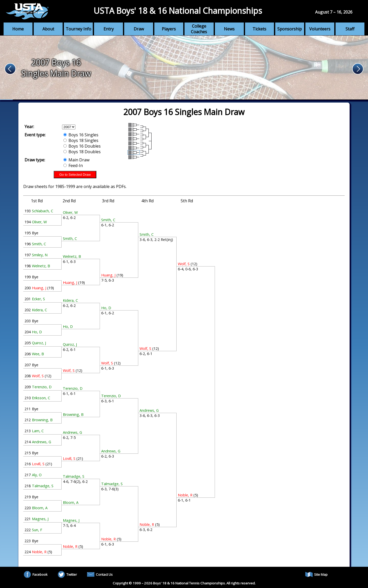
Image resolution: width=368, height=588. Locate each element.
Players (169, 29)
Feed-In (73, 165)
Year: (29, 127)
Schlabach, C (43, 211)
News (229, 29)
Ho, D (37, 332)
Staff (350, 29)
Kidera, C (39, 310)
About (48, 29)
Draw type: (35, 160)
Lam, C (38, 431)
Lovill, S (38, 464)
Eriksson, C (41, 398)
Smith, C (39, 244)
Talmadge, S (43, 486)
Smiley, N (40, 255)
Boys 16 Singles (81, 135)
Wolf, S (38, 376)
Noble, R (39, 552)
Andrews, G (42, 442)
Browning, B (42, 420)
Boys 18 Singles (81, 140)
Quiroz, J (39, 343)
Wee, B (38, 354)
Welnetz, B (41, 266)
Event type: (35, 135)
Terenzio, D (42, 387)
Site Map (316, 574)
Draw (139, 29)
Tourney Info (78, 29)
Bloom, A (40, 508)
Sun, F (37, 530)
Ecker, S (38, 299)
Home (18, 29)
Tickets (259, 29)
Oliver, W (39, 222)
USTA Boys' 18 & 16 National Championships (178, 11)
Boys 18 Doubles (82, 152)
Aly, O (37, 475)
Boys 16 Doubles (82, 146)
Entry (109, 29)
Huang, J (39, 288)
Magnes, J (40, 519)
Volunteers (320, 29)
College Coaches (199, 29)
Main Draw (76, 160)
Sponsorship (290, 29)
